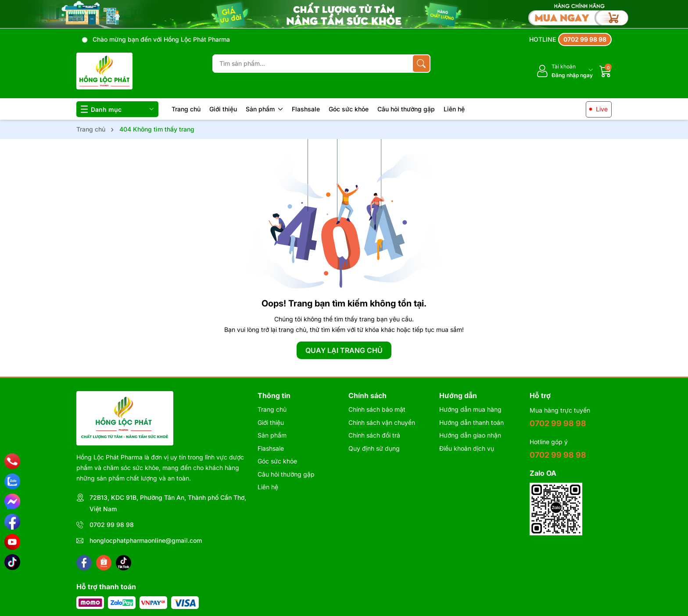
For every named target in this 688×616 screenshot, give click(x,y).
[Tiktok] (124, 563)
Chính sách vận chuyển (382, 422)
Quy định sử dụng (374, 448)
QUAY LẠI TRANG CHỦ (344, 350)
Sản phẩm (264, 109)
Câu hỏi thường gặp (406, 109)
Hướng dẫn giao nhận (470, 435)
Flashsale (306, 109)
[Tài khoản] (564, 71)
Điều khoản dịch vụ (467, 448)
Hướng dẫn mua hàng (470, 409)
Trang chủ (186, 109)
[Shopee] (104, 563)
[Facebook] (84, 563)
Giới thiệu (223, 109)
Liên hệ (454, 109)
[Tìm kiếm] (421, 64)
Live (602, 109)
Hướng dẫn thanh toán (471, 422)
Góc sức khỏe (349, 109)
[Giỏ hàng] (606, 71)
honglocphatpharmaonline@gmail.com (146, 540)
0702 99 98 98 (112, 525)
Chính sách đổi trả (374, 435)
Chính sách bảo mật (377, 409)
